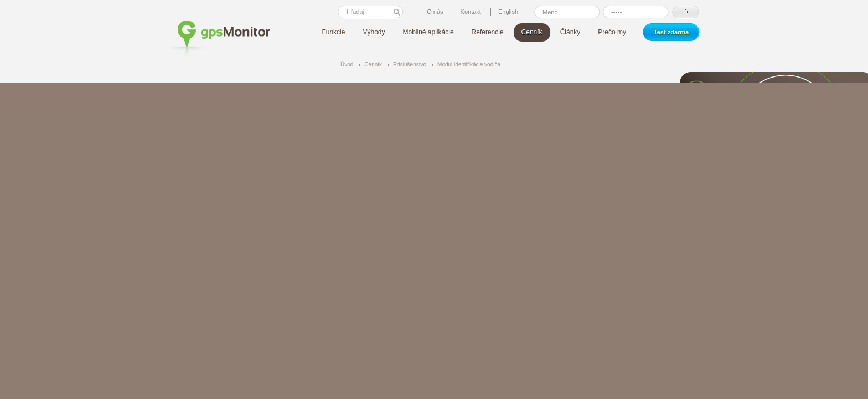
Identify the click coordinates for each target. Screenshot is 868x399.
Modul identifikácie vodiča (469, 65)
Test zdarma (671, 32)
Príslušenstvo (410, 65)
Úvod (347, 65)
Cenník (373, 65)
